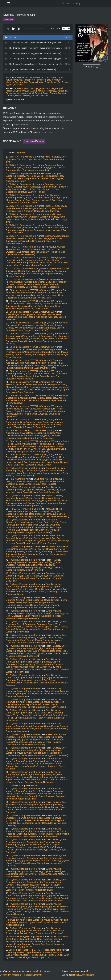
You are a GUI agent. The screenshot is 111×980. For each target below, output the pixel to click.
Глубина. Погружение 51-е (23, 675)
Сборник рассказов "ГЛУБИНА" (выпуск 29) (32, 420)
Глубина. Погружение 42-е (23, 560)
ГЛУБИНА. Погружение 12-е (24, 268)
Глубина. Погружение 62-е (23, 789)
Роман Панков (50, 93)
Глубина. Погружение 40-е (23, 536)
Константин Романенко (18, 500)
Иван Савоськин (25, 170)
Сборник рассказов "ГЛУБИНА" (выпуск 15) (32, 290)
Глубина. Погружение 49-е (23, 646)
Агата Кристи (57, 77)
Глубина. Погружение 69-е (23, 869)
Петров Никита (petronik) (47, 211)
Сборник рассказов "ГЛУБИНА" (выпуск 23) (32, 347)
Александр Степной (52, 551)
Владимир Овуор (15, 470)
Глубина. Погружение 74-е (23, 928)
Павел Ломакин (23, 96)
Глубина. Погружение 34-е (23, 468)
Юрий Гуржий (35, 93)
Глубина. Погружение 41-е (23, 546)
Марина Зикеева (54, 273)
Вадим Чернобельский (17, 93)
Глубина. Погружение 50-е (23, 659)
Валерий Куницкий (56, 449)
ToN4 (23, 181)
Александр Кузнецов (47, 317)
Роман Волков (22, 88)
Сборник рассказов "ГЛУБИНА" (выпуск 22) (32, 333)
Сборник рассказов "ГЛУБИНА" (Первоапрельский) (35, 950)
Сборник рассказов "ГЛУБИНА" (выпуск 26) (32, 382)
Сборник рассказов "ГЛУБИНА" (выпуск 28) (32, 406)
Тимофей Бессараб (24, 427)
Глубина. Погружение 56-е (23, 734)
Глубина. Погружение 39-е (23, 520)
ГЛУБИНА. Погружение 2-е (22, 165)
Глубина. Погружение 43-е (23, 573)
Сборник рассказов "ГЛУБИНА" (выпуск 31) (32, 441)
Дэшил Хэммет (54, 80)
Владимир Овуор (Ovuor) (25, 91)
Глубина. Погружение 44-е (23, 584)
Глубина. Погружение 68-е (23, 855)
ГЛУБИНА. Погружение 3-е (22, 173)
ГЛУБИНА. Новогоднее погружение (24, 936)
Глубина (20, 153)
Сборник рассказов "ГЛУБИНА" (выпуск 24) (32, 360)
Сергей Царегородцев (52, 178)
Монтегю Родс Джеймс (17, 82)
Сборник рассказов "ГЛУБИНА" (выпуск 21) (32, 323)
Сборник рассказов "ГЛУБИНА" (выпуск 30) (32, 430)
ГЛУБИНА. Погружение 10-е (24, 247)
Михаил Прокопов (47, 91)
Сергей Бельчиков (27, 203)
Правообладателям (32, 975)
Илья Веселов (25, 435)
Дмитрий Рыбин (23, 414)
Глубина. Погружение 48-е (23, 635)
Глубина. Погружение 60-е (23, 772)
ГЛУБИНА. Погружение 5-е (22, 195)
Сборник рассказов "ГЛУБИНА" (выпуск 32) (32, 455)
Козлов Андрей (41, 451)
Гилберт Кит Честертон (35, 80)
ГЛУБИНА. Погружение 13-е (24, 279)
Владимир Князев (15, 176)
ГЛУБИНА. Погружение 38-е (24, 509)
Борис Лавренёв (53, 82)
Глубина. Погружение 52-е (23, 688)
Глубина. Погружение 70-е (23, 880)
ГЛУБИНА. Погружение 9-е (22, 236)
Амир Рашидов (52, 157)
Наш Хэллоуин (17, 479)
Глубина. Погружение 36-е (23, 487)
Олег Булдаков (37, 88)
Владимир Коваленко (47, 503)
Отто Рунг (19, 85)
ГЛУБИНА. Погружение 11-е (24, 258)
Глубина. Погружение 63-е (23, 802)
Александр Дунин (54, 165)
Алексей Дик (62, 91)
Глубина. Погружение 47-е (23, 622)
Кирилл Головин (14, 282)
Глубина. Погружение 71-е (23, 893)
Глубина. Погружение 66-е (23, 829)
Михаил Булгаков (24, 77)
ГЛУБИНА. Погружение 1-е (22, 157)
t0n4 (53, 368)
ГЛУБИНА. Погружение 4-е (22, 184)
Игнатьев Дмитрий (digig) (31, 192)
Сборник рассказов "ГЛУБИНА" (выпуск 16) (32, 301)
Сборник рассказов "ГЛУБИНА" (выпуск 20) (32, 312)
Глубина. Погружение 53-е (23, 699)
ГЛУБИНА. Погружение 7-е (22, 214)
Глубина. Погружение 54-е (23, 710)
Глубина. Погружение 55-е (23, 723)
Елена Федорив (25, 159)
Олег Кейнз (12, 939)
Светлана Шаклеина (41, 669)
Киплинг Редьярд (14, 80)
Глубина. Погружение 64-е (23, 815)
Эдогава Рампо (36, 82)
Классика (9, 19)
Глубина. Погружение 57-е (23, 748)
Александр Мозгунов (48, 850)
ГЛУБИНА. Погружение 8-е (22, 225)
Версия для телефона (11, 975)
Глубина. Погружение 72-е (23, 904)
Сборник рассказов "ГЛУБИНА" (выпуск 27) (32, 395)
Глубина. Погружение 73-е (23, 917)
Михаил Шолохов (41, 77)
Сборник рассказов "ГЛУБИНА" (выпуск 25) (32, 371)
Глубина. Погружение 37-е (23, 495)
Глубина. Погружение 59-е (23, 759)
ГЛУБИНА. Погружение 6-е (22, 206)
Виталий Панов (14, 457)
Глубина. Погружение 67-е (23, 840)
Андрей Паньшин (40, 96)
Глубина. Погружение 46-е (23, 611)
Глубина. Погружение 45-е (23, 597)
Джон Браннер (25, 392)
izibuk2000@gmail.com (83, 975)
